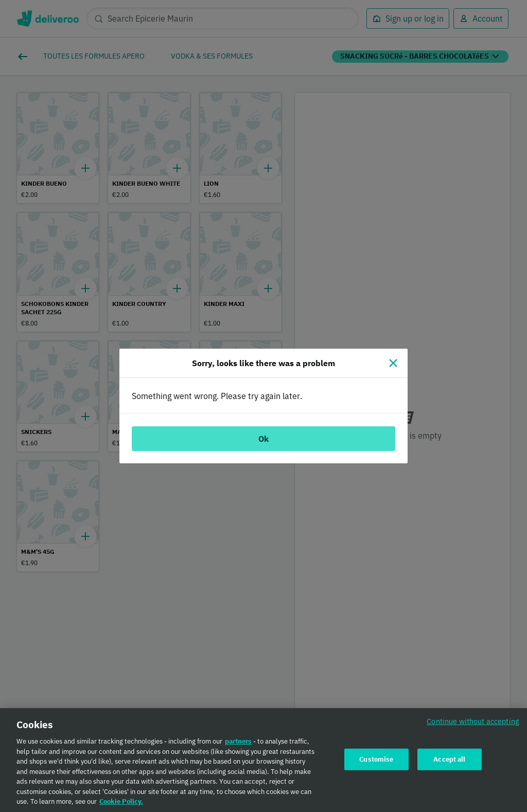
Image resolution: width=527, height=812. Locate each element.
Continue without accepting (473, 724)
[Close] (393, 363)
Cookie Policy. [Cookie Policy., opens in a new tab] (121, 804)
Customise (376, 761)
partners (238, 744)
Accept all (449, 761)
